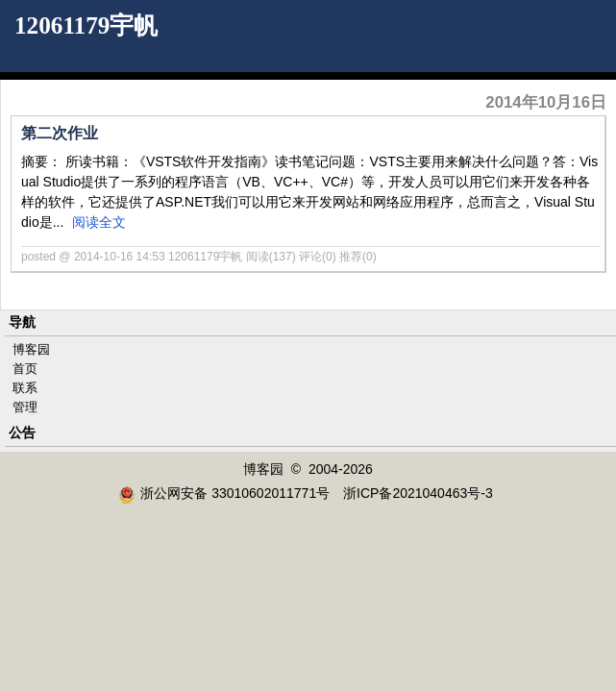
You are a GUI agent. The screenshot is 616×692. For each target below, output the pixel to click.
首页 (25, 369)
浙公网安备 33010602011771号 (224, 493)
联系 (25, 388)
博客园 (31, 349)
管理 (25, 407)
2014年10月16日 (546, 102)
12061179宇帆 (86, 25)
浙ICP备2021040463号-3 (418, 493)
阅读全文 (99, 222)
